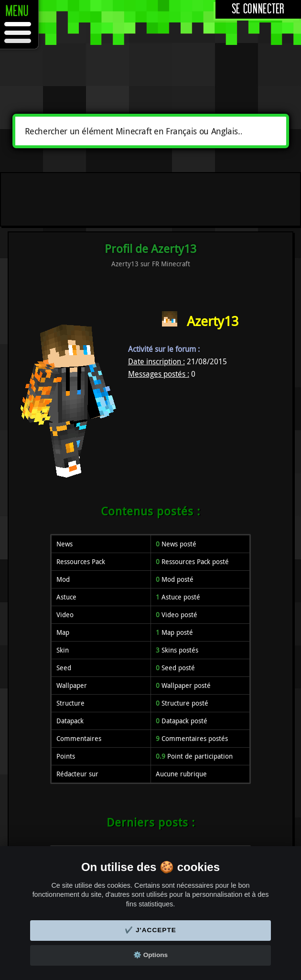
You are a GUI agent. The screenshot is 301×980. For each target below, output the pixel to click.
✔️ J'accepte (150, 930)
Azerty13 (213, 321)
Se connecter (258, 9)
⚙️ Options (150, 955)
